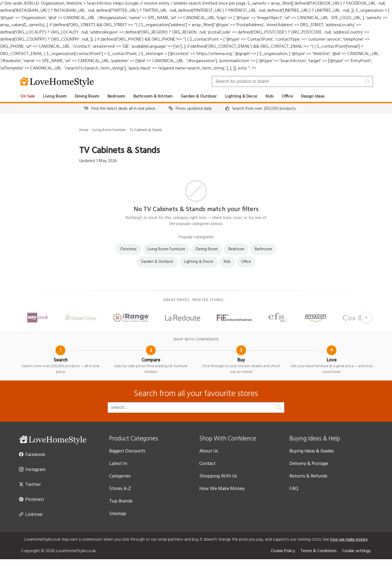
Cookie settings (356, 558)
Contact (208, 471)
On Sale (28, 103)
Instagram (33, 476)
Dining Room (89, 103)
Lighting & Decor (243, 103)
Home (84, 137)
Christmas (128, 256)
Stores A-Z (120, 496)
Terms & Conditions (316, 558)
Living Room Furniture (110, 137)
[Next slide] (366, 325)
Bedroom (119, 103)
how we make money (352, 546)
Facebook (33, 461)
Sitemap (118, 521)
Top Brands (121, 508)
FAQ (294, 496)
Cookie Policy (279, 558)
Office (289, 103)
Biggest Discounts (128, 458)
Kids (271, 103)
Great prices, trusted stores (196, 308)
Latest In (118, 471)
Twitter (29, 491)
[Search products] (292, 89)
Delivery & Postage (310, 471)
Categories (121, 483)
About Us (209, 458)
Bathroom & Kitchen (155, 103)
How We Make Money (223, 496)
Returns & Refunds (310, 483)
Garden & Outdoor (200, 103)
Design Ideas (316, 103)
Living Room (56, 103)
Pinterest (32, 506)
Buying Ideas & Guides (314, 458)
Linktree (31, 521)
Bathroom (264, 256)
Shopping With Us (218, 483)
